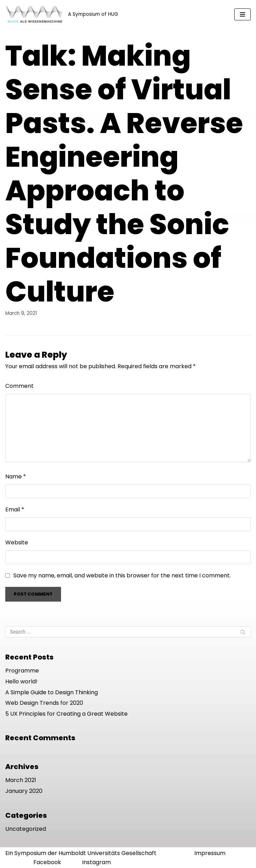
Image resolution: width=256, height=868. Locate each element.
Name (16, 476)
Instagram (96, 862)
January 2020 (24, 791)
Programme (22, 671)
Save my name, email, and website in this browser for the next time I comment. (122, 575)
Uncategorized (26, 829)
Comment (19, 386)
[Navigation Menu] (242, 14)
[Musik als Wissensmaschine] (62, 14)
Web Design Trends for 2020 (44, 703)
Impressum (210, 853)
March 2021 (21, 780)
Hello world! (21, 681)
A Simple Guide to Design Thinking (52, 692)
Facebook (47, 862)
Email (15, 509)
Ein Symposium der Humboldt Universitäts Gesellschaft (81, 853)
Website (17, 542)
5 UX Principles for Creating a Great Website (66, 714)
